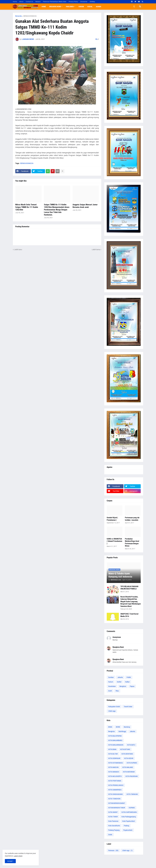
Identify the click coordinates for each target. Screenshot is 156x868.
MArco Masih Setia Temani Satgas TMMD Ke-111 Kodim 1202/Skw (27, 207)
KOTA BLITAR (113, 754)
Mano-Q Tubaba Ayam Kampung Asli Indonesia (120, 575)
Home (15, 2)
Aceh (110, 691)
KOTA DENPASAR (114, 758)
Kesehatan (112, 686)
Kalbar (127, 682)
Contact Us (29, 2)
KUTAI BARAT (113, 812)
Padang (126, 826)
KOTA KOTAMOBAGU (116, 763)
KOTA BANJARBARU (115, 740)
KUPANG (132, 808)
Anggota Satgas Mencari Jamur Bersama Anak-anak (85, 206)
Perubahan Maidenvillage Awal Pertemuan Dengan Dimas (132, 542)
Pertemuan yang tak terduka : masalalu (132, 519)
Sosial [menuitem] (90, 7)
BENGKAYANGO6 (30, 16)
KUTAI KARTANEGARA (129, 812)
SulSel (119, 682)
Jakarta (120, 677)
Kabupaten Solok (114, 707)
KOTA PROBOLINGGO (116, 785)
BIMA (110, 727)
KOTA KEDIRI (129, 758)
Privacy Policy (73, 2)
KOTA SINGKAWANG (116, 794)
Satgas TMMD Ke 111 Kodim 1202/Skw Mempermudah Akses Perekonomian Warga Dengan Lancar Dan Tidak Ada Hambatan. (57, 210)
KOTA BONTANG (127, 754)
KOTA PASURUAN (132, 776)
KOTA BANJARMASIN (116, 745)
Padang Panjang (114, 830)
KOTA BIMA (112, 749)
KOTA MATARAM (129, 772)
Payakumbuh (128, 830)
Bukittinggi (122, 731)
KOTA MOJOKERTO (115, 776)
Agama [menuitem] (99, 7)
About (21, 2)
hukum (111, 682)
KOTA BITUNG (125, 749)
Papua (132, 686)
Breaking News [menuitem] (55, 7)
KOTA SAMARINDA (115, 790)
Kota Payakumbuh (129, 821)
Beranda (19, 16)
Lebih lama (96, 250)
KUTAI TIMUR (113, 817)
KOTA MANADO (114, 772)
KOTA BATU (131, 745)
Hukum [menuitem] (81, 7)
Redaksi (38, 2)
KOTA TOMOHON (114, 799)
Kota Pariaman (113, 821)
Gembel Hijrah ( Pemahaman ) (112, 519)
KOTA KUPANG (132, 763)
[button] (134, 7)
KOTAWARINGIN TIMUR (117, 808)
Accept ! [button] (10, 861)
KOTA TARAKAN (132, 794)
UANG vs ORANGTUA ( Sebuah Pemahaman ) (114, 541)
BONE (118, 727)
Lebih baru (18, 250)
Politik (129, 677)
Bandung (127, 727)
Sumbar (111, 677)
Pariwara (113, 850)
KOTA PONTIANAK (115, 781)
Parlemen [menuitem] (70, 7)
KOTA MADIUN (113, 767)
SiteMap (92, 2)
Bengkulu (123, 686)
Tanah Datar (128, 707)
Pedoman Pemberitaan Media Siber (55, 2)
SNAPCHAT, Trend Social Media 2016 (129, 615)
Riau (117, 691)
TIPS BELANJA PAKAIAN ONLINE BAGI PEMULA (129, 588)
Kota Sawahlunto (114, 826)
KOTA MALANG (128, 767)
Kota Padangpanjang (129, 817)
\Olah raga (112, 711)
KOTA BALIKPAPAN (115, 736)
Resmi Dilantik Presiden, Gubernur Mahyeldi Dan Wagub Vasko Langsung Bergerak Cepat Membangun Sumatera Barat (131, 602)
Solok (110, 835)
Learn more (18, 856)
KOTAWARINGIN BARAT (117, 803)
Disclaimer (84, 2)
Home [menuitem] (44, 7)
